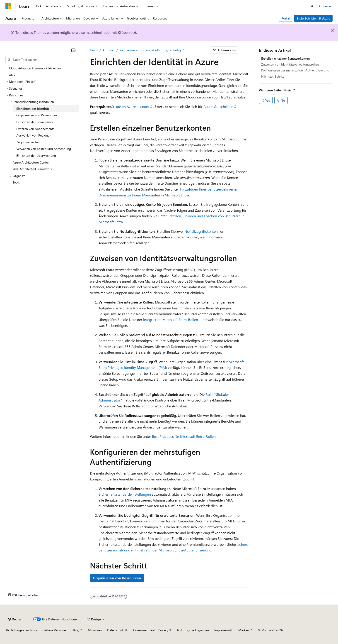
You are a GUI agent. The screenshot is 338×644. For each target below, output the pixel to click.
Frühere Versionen (55, 630)
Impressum (222, 630)
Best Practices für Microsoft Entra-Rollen (184, 436)
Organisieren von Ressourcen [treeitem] (37, 115)
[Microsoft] (8, 6)
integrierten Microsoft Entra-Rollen (171, 320)
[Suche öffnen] (312, 6)
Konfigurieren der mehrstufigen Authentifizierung (295, 70)
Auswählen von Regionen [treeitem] (34, 135)
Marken (244, 630)
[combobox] (42, 60)
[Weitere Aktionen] (244, 50)
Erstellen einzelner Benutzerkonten (285, 58)
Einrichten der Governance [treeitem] (35, 122)
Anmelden (326, 6)
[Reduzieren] (73, 50)
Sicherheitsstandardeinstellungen (125, 494)
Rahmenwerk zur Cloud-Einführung (144, 50)
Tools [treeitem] (16, 182)
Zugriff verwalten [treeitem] (28, 142)
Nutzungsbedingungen (193, 630)
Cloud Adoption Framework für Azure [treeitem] (35, 68)
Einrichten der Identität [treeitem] (33, 109)
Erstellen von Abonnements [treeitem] (35, 129)
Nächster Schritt (273, 76)
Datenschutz (116, 630)
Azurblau (109, 50)
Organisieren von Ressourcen (117, 578)
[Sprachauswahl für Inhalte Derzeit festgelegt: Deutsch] (16, 619)
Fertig (177, 50)
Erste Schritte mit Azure (313, 18)
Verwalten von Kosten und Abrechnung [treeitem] (44, 149)
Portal (286, 18)
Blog (76, 630)
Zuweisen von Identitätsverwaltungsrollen (290, 64)
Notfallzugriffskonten (201, 231)
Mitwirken (95, 630)
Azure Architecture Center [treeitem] (31, 162)
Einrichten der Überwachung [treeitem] (36, 155)
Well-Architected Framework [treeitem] (32, 169)
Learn (94, 50)
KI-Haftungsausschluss (21, 630)
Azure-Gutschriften (218, 107)
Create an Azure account (130, 107)
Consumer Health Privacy (151, 630)
